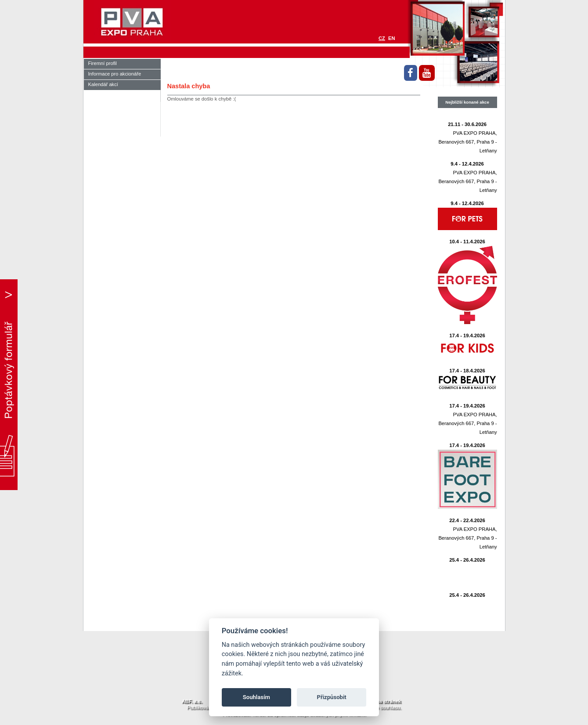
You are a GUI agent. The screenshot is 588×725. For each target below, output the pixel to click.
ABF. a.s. (192, 701)
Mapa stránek (385, 701)
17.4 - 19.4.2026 (467, 335)
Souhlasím (256, 697)
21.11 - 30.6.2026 (467, 124)
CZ (382, 38)
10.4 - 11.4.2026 (467, 242)
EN (392, 38)
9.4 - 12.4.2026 (467, 164)
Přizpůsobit (332, 697)
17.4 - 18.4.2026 (467, 371)
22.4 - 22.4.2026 (467, 520)
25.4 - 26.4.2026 (467, 560)
